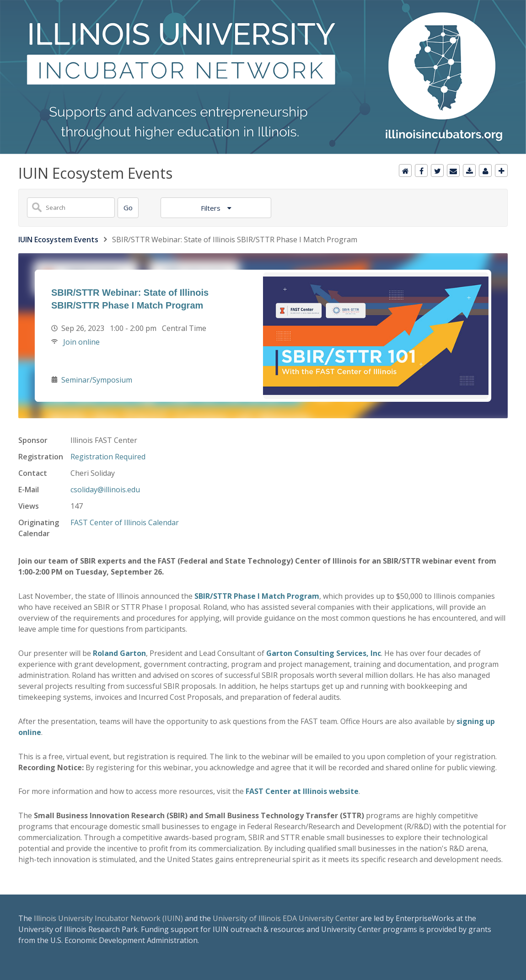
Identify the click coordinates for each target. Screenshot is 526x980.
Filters (212, 208)
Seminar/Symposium (97, 380)
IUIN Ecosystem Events (58, 240)
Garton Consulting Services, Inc (324, 653)
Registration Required (108, 457)
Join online (81, 342)
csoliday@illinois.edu (105, 490)
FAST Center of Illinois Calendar (125, 522)
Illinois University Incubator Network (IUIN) (108, 918)
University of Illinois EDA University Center (286, 918)
